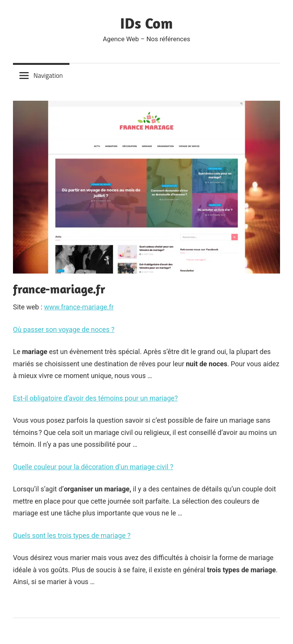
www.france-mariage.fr (79, 307)
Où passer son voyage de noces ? (64, 329)
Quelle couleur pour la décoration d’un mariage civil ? (93, 467)
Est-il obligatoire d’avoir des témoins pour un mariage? (95, 398)
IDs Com (146, 23)
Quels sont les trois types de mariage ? (72, 535)
